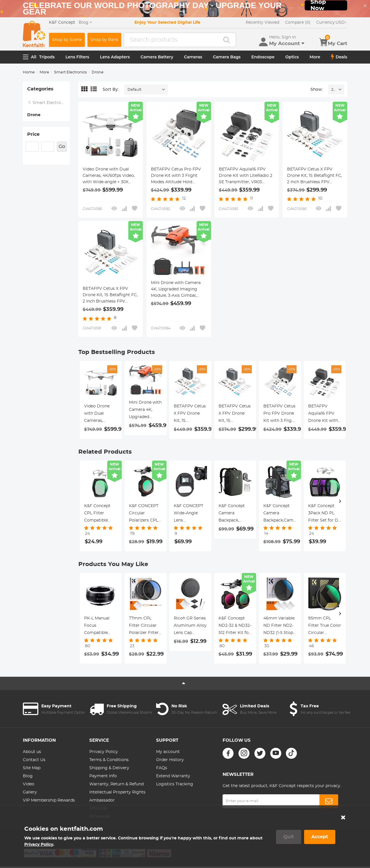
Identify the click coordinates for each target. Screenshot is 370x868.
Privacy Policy (104, 752)
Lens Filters (77, 57)
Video (29, 784)
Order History (170, 760)
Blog (28, 776)
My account (168, 752)
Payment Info (103, 776)
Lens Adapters (115, 57)
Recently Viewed (262, 23)
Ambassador (102, 800)
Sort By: (111, 90)
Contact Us (34, 760)
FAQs (162, 768)
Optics (292, 57)
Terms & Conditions (109, 760)
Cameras (193, 57)
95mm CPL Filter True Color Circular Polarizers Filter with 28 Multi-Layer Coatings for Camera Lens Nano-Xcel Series (325, 626)
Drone (34, 115)
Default (134, 90)
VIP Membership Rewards (49, 800)
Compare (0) (298, 23)
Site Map (32, 768)
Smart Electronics (70, 72)
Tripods (47, 57)
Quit (289, 837)
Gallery (30, 792)
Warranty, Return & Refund (116, 784)
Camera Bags (227, 57)
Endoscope (263, 57)
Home (29, 72)
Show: (317, 90)
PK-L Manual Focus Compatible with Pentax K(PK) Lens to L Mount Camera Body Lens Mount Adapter (100, 626)
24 (333, 90)
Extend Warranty (173, 776)
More (315, 57)
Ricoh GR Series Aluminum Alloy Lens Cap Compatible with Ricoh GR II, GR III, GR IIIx (190, 626)
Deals (339, 57)
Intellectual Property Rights (117, 792)
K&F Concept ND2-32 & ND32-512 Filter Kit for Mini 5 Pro (235, 626)
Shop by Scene (67, 40)
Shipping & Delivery (109, 768)
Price (33, 134)
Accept (320, 837)
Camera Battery (157, 57)
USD (332, 23)
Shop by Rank (104, 40)
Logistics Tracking (175, 784)
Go (62, 146)
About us (32, 752)
